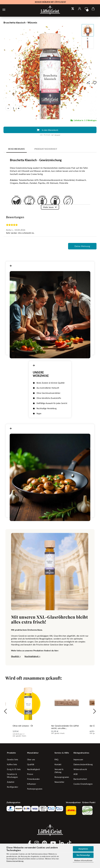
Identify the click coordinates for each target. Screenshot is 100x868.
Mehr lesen (48, 207)
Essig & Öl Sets (14, 769)
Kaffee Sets (12, 764)
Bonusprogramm (62, 777)
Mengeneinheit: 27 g (89, 118)
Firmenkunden (33, 779)
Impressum (78, 759)
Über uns (31, 759)
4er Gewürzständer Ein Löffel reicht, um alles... (65, 727)
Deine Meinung (82, 246)
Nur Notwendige (83, 855)
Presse (30, 774)
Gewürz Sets (13, 759)
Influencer (32, 784)
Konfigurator (13, 787)
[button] (80, 9)
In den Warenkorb (50, 130)
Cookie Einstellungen (83, 784)
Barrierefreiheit (80, 779)
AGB (76, 774)
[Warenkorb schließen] (4, 10)
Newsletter (59, 782)
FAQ (56, 759)
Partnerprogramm (35, 789)
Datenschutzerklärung (15, 861)
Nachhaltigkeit (33, 769)
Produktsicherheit (46, 149)
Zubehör (11, 782)
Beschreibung (17, 149)
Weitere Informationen (83, 860)
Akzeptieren (83, 849)
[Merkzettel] (86, 9)
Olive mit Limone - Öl (23, 726)
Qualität (31, 764)
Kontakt (58, 764)
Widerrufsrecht (80, 769)
